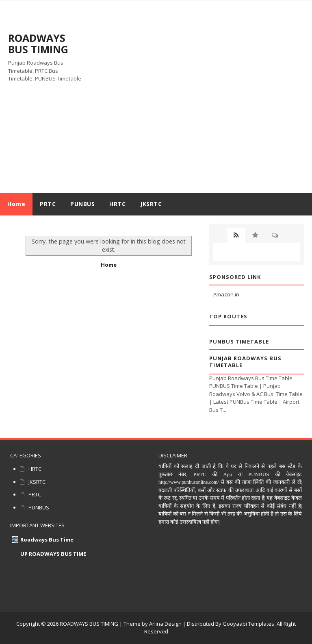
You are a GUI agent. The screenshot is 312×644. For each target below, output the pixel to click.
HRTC (35, 469)
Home (16, 204)
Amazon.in (226, 294)
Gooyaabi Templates (248, 624)
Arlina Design (165, 624)
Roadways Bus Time (47, 540)
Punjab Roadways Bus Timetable (245, 362)
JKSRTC (37, 482)
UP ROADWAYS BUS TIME (53, 554)
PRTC (35, 494)
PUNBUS (39, 507)
